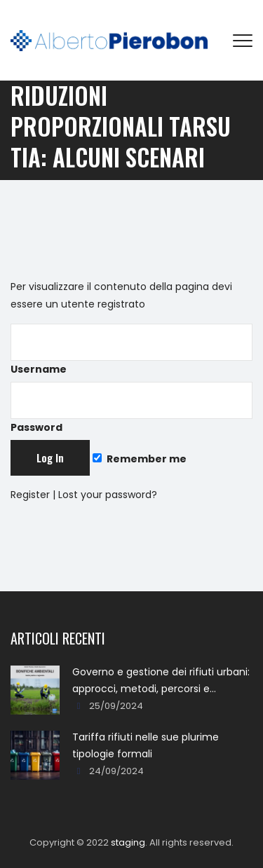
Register (30, 495)
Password (131, 408)
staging (128, 842)
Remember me (140, 459)
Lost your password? (108, 495)
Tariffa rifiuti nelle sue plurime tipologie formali (146, 745)
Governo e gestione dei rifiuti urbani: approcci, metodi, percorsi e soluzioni (161, 681)
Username (131, 350)
